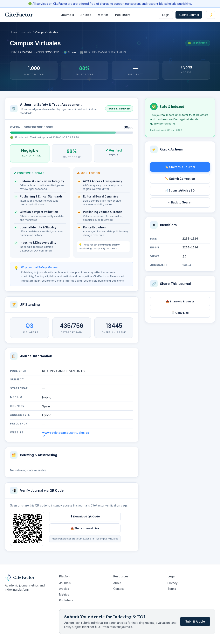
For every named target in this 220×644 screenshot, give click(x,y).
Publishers (123, 15)
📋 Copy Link (180, 313)
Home (14, 32)
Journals (68, 15)
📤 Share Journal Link (85, 530)
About (117, 583)
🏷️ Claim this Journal (180, 167)
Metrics (103, 15)
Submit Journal (189, 15)
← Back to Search (180, 202)
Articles (86, 15)
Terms (172, 589)
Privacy (173, 583)
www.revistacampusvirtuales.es (66, 436)
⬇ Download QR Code (85, 518)
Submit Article (195, 621)
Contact (119, 589)
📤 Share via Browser (180, 301)
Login (166, 15)
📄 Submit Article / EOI (180, 190)
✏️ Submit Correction (180, 179)
